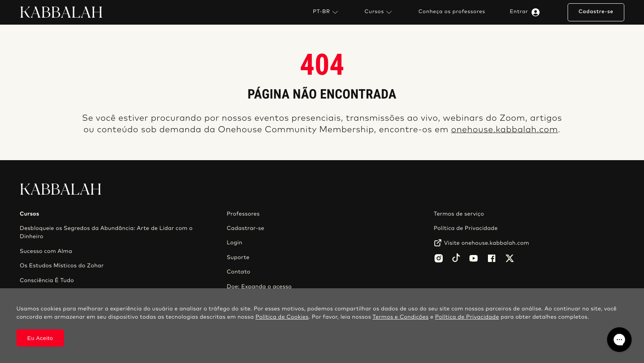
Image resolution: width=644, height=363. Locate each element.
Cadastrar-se (246, 228)
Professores (243, 214)
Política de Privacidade (466, 228)
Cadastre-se (596, 12)
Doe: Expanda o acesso (259, 287)
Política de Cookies (282, 317)
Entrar (526, 12)
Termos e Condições (400, 317)
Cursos (379, 12)
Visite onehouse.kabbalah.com (486, 243)
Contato (239, 272)
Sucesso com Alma (46, 251)
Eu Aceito (40, 338)
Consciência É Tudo (47, 280)
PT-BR (327, 12)
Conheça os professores (452, 12)
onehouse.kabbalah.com (504, 130)
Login (235, 243)
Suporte (238, 257)
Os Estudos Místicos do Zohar (62, 266)
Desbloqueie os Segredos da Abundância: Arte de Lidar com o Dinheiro (106, 232)
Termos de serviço (459, 214)
